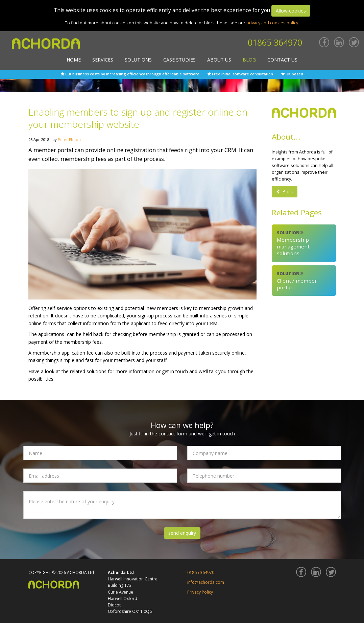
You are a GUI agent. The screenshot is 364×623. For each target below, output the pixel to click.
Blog (249, 60)
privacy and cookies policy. (273, 23)
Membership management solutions (304, 243)
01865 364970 (275, 42)
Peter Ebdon (69, 139)
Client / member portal (304, 281)
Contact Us (282, 60)
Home (74, 60)
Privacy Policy (200, 592)
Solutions (138, 60)
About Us (219, 60)
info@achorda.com (206, 582)
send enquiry (182, 533)
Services (103, 60)
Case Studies (179, 60)
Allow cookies (291, 11)
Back (285, 191)
